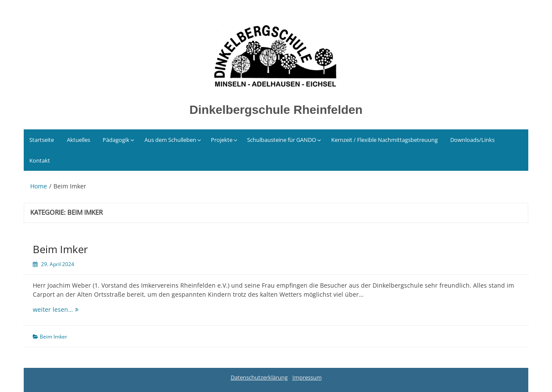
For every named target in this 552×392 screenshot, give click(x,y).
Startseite (42, 140)
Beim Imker (60, 249)
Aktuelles (78, 140)
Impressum (307, 377)
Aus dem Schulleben (170, 140)
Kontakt (40, 160)
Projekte (222, 140)
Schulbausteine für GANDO (282, 140)
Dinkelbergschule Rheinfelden (276, 110)
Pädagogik (116, 140)
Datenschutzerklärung (259, 377)
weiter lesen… (61, 309)
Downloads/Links (472, 140)
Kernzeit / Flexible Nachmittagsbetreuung (384, 140)
